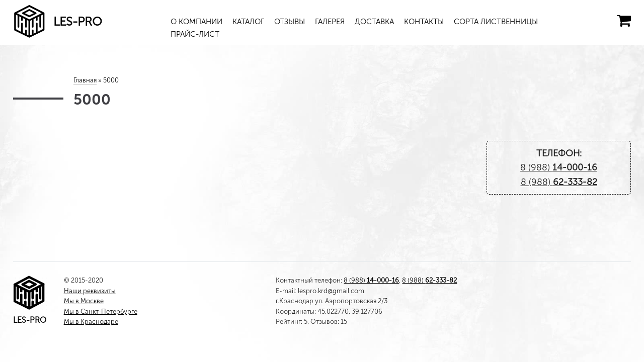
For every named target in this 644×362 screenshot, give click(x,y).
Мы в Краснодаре (91, 322)
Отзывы (290, 22)
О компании (196, 22)
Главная (85, 80)
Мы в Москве (84, 301)
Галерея (330, 22)
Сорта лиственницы (496, 22)
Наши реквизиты (90, 291)
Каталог (248, 22)
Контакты (424, 22)
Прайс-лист (195, 34)
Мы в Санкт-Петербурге (101, 311)
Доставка (374, 22)
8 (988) (559, 167)
